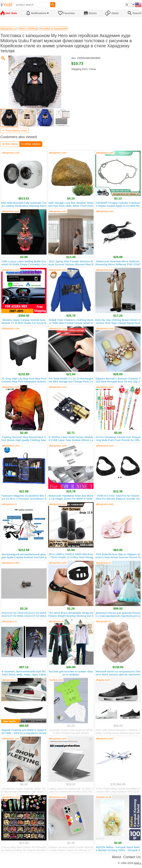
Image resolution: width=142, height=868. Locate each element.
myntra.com (56, 680)
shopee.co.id (104, 797)
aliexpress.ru (9, 504)
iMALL (138, 863)
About (116, 857)
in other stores (31, 144)
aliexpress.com (11, 153)
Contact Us (132, 857)
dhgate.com (103, 680)
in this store (10, 144)
